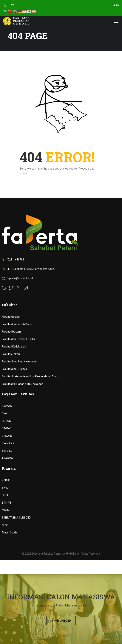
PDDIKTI (7, 480)
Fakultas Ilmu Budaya (14, 369)
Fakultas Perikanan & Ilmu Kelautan (23, 384)
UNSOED (7, 436)
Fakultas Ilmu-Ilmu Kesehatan (19, 361)
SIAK (5, 413)
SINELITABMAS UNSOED (16, 518)
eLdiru (6, 525)
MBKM (6, 510)
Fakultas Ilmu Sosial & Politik (18, 339)
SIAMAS (7, 406)
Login (116, 5)
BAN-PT (7, 503)
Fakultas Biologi (11, 317)
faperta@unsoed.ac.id (17, 278)
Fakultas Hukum (11, 332)
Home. (24, 173)
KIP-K (5, 495)
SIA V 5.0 (7, 451)
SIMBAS (7, 428)
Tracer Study (9, 533)
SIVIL (5, 488)
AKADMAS (8, 458)
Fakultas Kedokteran (14, 347)
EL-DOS (6, 421)
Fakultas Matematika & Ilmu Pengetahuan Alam (30, 376)
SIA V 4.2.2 (8, 443)
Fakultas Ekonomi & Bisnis (17, 324)
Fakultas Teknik (11, 354)
